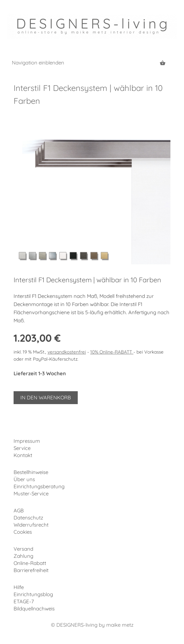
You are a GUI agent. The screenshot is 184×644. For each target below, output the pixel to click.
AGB (19, 510)
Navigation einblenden (38, 63)
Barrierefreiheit (31, 570)
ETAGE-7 (24, 601)
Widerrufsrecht (31, 525)
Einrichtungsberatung (39, 486)
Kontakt (23, 455)
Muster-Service (31, 494)
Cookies (23, 532)
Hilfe (19, 587)
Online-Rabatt (30, 563)
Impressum (27, 441)
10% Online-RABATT (112, 352)
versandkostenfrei (67, 352)
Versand (23, 549)
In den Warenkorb (46, 397)
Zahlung (23, 556)
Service (22, 448)
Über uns (24, 479)
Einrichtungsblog (33, 594)
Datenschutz (28, 518)
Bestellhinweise (31, 472)
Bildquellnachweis (34, 609)
